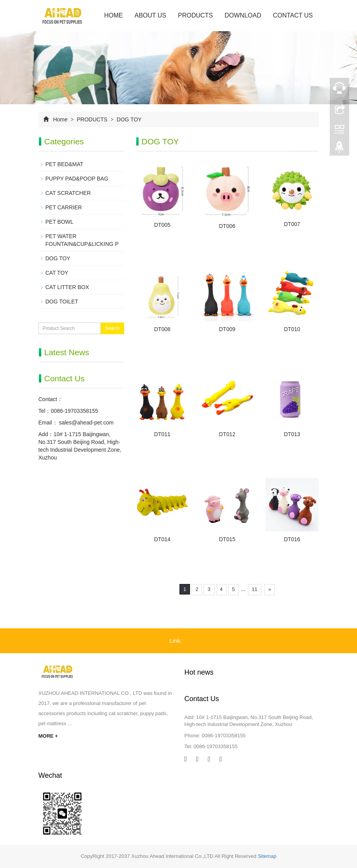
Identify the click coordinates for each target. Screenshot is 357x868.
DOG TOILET (62, 302)
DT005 (162, 225)
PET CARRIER (64, 207)
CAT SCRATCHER (68, 193)
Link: (176, 641)
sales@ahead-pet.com (86, 423)
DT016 (292, 539)
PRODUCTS (195, 15)
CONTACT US (293, 15)
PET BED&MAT (65, 164)
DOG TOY (128, 119)
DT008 (162, 329)
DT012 (227, 434)
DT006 (227, 226)
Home (113, 15)
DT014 (162, 539)
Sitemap (267, 856)
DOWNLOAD (243, 15)
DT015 (227, 539)
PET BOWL (60, 222)
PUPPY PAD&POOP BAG (77, 179)
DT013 (292, 434)
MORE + (48, 736)
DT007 (292, 224)
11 (255, 589)
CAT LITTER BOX (67, 287)
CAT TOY (57, 273)
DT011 (162, 434)
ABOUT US (150, 15)
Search (112, 328)
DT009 (227, 329)
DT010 (292, 329)
